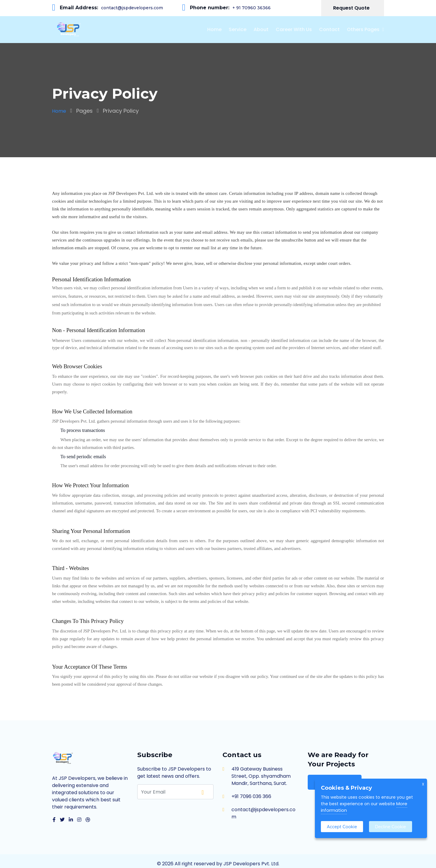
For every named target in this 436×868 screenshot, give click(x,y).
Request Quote (352, 8)
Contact (329, 29)
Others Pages (363, 29)
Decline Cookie (391, 827)
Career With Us (294, 29)
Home (214, 29)
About (261, 29)
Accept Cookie (342, 827)
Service (238, 29)
